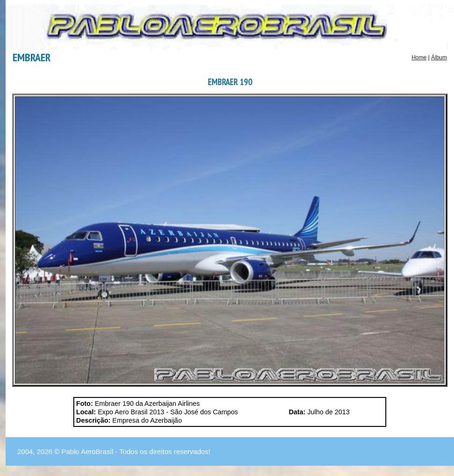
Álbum (439, 58)
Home (419, 58)
